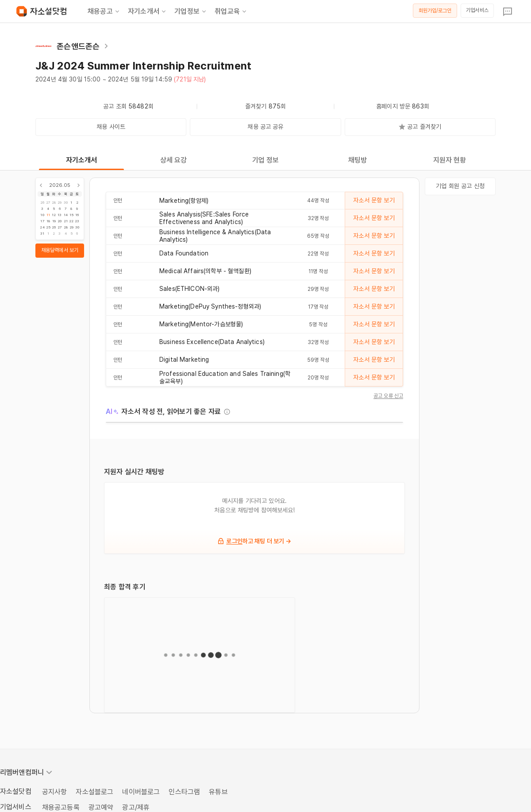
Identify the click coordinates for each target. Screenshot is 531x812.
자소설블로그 (94, 792)
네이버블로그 (141, 792)
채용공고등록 (61, 807)
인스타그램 (184, 792)
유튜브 (218, 792)
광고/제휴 (136, 807)
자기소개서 (148, 12)
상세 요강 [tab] (174, 160)
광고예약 (101, 807)
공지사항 (55, 792)
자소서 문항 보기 (374, 200)
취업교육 (231, 12)
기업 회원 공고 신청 (460, 186)
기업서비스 (477, 10)
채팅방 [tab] (358, 160)
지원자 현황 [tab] (450, 160)
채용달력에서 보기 (60, 250)
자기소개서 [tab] (82, 160)
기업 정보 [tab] (266, 160)
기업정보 (191, 12)
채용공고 (104, 12)
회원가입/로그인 (435, 11)
